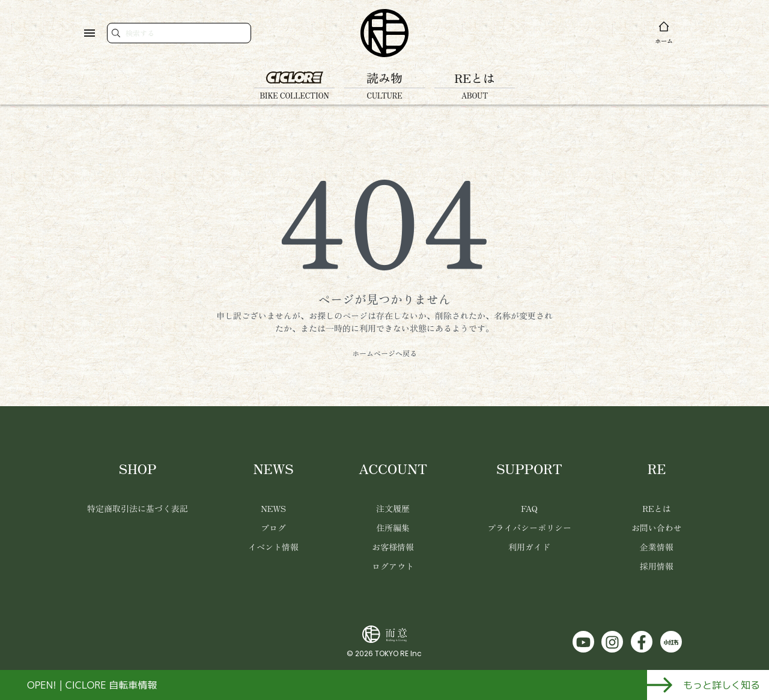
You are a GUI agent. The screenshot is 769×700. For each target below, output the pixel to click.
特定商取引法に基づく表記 (138, 508)
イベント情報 (273, 547)
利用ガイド (529, 547)
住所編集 (393, 528)
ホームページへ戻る (384, 353)
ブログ (273, 528)
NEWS (273, 508)
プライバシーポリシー (529, 528)
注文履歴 (393, 508)
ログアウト (393, 566)
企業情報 (657, 547)
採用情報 (657, 566)
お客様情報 (393, 547)
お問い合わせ (657, 528)
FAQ (529, 508)
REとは (656, 508)
